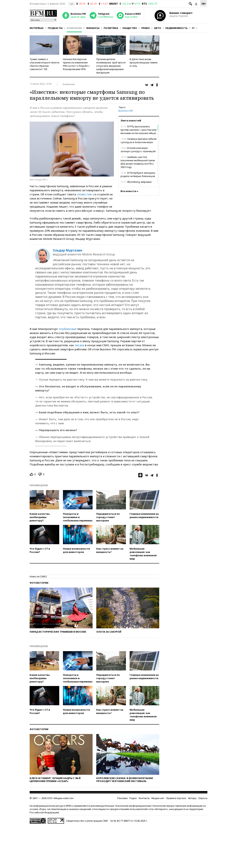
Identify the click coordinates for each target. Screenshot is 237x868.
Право (146, 28)
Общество (130, 28)
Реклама (122, 798)
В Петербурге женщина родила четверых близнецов (138, 174)
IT (193, 28)
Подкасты (55, 28)
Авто (158, 28)
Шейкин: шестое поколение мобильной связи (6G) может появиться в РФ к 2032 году (138, 162)
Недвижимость (176, 28)
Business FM (126, 111)
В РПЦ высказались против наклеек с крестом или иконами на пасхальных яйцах (138, 130)
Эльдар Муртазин (67, 250)
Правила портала (176, 798)
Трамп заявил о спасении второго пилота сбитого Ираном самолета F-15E (44, 64)
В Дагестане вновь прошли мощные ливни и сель (143, 62)
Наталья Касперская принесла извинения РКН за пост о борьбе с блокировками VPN (76, 64)
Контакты (144, 798)
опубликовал (68, 329)
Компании (74, 28)
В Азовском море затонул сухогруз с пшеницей (138, 150)
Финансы (93, 28)
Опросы (203, 798)
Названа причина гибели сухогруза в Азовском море (138, 140)
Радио (133, 798)
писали (79, 345)
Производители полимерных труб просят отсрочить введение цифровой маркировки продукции (111, 66)
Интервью (37, 28)
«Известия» (85, 194)
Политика (111, 28)
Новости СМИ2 (38, 576)
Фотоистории (39, 583)
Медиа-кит (158, 798)
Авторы (192, 798)
